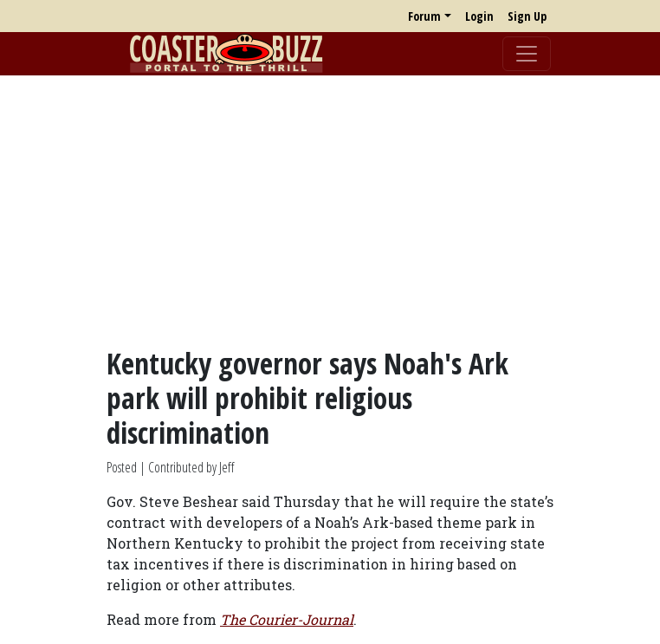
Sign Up (527, 16)
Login (479, 16)
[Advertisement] (330, 211)
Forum (424, 16)
